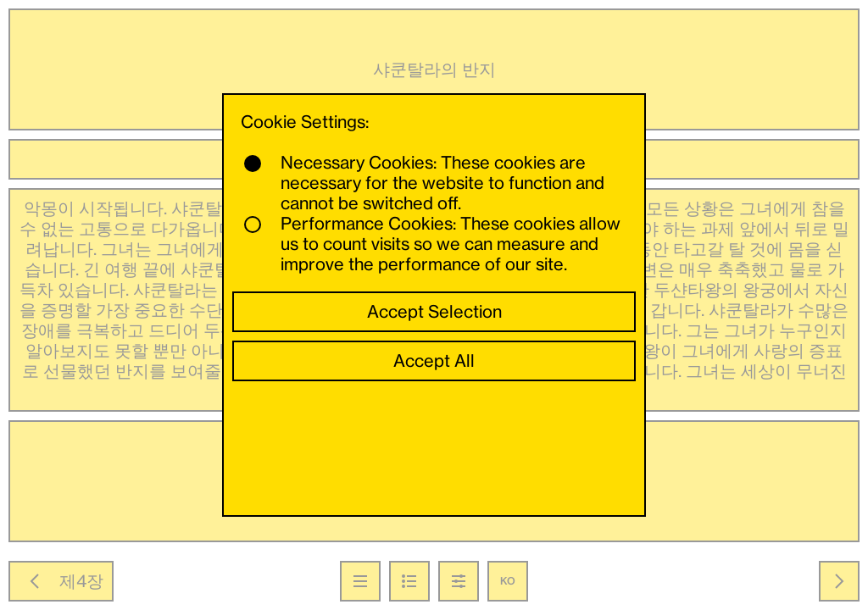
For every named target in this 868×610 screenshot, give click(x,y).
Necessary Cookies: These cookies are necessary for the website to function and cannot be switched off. (424, 183)
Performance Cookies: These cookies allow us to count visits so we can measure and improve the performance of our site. (432, 244)
